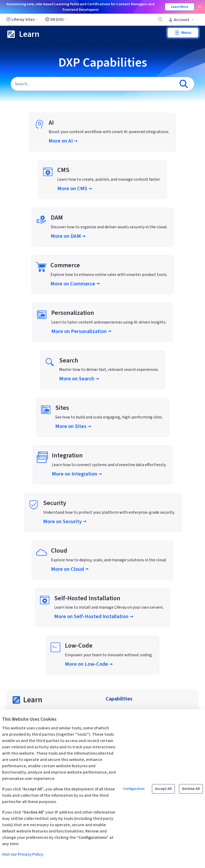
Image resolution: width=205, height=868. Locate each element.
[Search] (93, 84)
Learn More (180, 7)
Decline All (191, 789)
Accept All (163, 789)
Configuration (134, 789)
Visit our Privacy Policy (23, 854)
